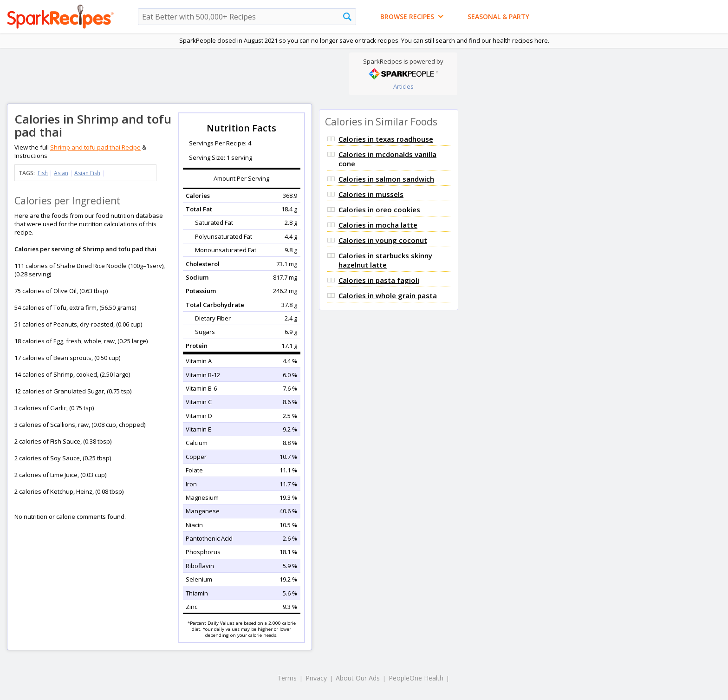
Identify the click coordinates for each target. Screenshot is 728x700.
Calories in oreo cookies (379, 209)
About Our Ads (358, 678)
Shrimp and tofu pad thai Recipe (95, 147)
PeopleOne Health (416, 678)
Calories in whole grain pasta (388, 295)
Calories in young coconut (383, 240)
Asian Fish (87, 173)
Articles (403, 86)
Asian (61, 173)
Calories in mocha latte (378, 225)
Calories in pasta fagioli (379, 280)
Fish (43, 173)
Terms (287, 678)
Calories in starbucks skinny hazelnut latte (385, 260)
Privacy (316, 678)
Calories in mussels (371, 194)
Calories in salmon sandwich (386, 179)
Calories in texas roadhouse (386, 139)
